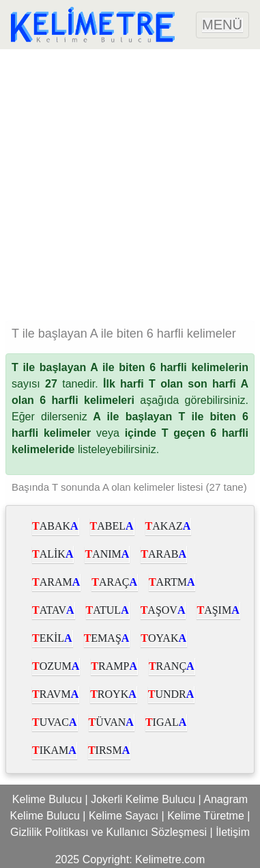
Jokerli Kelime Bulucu (143, 799)
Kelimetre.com (170, 859)
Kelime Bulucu (47, 799)
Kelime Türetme (206, 816)
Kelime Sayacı (124, 816)
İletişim (233, 832)
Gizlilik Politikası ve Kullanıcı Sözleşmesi (109, 832)
